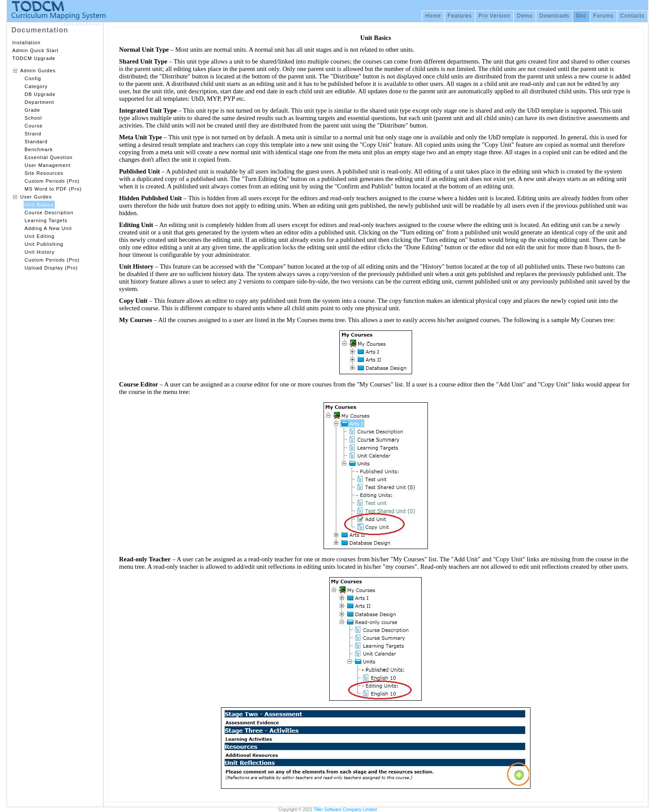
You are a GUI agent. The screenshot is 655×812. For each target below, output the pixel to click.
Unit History (40, 252)
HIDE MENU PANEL (84, 24)
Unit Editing (39, 236)
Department (39, 102)
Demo (525, 16)
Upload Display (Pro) (51, 268)
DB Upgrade (40, 94)
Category (36, 86)
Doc (581, 16)
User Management (48, 165)
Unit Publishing (44, 244)
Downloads (554, 16)
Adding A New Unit (48, 228)
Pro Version (494, 16)
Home (433, 16)
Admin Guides (38, 71)
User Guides (36, 197)
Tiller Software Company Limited (345, 810)
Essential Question (49, 157)
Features (460, 16)
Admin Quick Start (36, 50)
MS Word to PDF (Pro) (53, 189)
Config (33, 78)
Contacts (632, 16)
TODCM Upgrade (34, 58)
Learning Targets (46, 220)
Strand (33, 134)
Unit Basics (39, 205)
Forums (603, 16)
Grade (32, 110)
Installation (27, 43)
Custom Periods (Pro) (52, 181)
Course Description (49, 213)
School (33, 118)
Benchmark (39, 149)
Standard (36, 142)
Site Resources (44, 173)
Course (34, 126)
